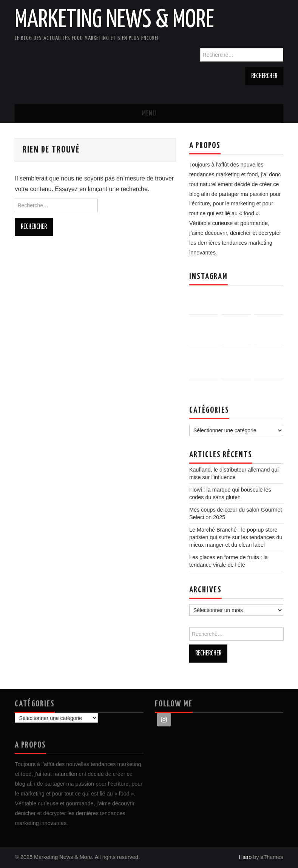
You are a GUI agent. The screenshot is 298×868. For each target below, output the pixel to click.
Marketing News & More (114, 20)
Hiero (245, 857)
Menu (149, 114)
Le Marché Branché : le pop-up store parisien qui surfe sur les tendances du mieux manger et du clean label (236, 537)
